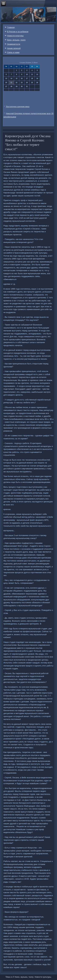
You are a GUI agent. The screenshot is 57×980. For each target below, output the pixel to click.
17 (27, 78)
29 (16, 86)
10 (27, 74)
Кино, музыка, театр (16, 40)
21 (11, 83)
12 (37, 74)
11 (32, 74)
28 (11, 86)
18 (32, 78)
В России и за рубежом (18, 32)
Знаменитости (14, 44)
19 (37, 78)
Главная (11, 27)
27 (6, 86)
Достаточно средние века (18, 107)
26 (37, 83)
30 (22, 86)
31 (27, 86)
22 (16, 83)
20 (6, 83)
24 (27, 83)
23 (22, 83)
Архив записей (14, 48)
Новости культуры (15, 36)
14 (11, 78)
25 (32, 83)
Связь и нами (13, 52)
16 (22, 78)
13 (6, 78)
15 (16, 78)
